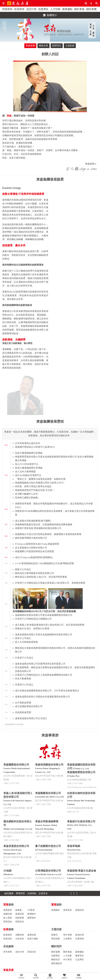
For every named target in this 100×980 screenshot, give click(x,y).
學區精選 (56, 939)
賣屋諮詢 (80, 910)
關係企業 (43, 46)
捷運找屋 (20, 914)
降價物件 (32, 914)
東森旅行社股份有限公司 (81, 821)
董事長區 (80, 956)
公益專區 (80, 960)
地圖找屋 (8, 914)
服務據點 (67, 9)
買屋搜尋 (7, 9)
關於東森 (79, 9)
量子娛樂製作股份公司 (48, 846)
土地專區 (68, 939)
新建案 (19, 910)
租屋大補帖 (33, 939)
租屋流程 (8, 939)
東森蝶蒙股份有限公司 (48, 793)
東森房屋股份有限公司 (16, 846)
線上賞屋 (8, 918)
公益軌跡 (70, 46)
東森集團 (30, 46)
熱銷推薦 (20, 918)
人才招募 (55, 9)
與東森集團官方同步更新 (14, 724)
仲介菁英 (68, 960)
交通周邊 (80, 939)
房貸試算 (32, 952)
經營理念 (57, 46)
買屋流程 (8, 922)
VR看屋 (31, 910)
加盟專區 (43, 9)
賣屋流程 (68, 910)
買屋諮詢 (20, 922)
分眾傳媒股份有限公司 (48, 871)
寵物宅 (54, 935)
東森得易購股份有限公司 (49, 765)
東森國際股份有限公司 (16, 765)
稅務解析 (56, 910)
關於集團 (91, 9)
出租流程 (20, 939)
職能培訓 (56, 960)
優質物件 (32, 918)
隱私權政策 (57, 963)
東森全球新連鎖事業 (47, 821)
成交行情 (31, 9)
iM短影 (8, 871)
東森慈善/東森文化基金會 (82, 871)
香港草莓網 (74, 846)
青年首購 (68, 935)
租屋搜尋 (19, 9)
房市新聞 (8, 952)
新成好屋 (80, 935)
